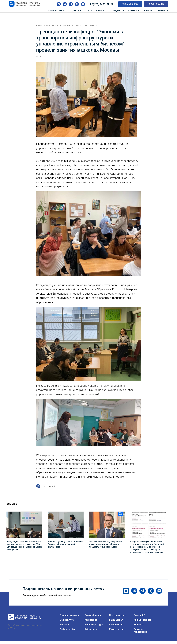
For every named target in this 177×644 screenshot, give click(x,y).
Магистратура (117, 632)
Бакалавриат (116, 622)
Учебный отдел (93, 618)
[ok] (77, 4)
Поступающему (94, 11)
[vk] (65, 4)
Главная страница (69, 618)
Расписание (91, 622)
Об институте (55, 11)
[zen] (83, 4)
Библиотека (91, 632)
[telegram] (71, 4)
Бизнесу (133, 11)
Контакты (163, 11)
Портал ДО (139, 618)
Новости (148, 11)
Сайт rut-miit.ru (68, 632)
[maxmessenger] (59, 4)
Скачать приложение (140, 633)
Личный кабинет (142, 622)
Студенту (74, 11)
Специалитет (116, 627)
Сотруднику (115, 11)
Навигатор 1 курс (94, 627)
